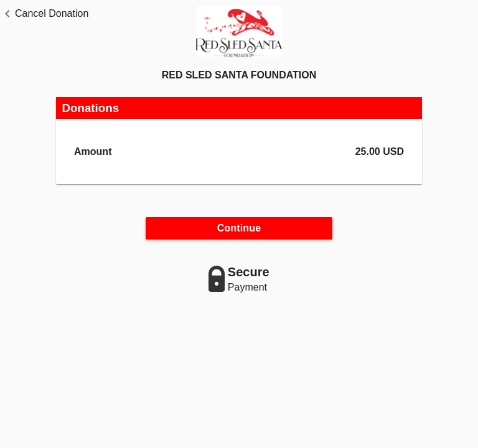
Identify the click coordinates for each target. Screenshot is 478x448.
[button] (44, 14)
